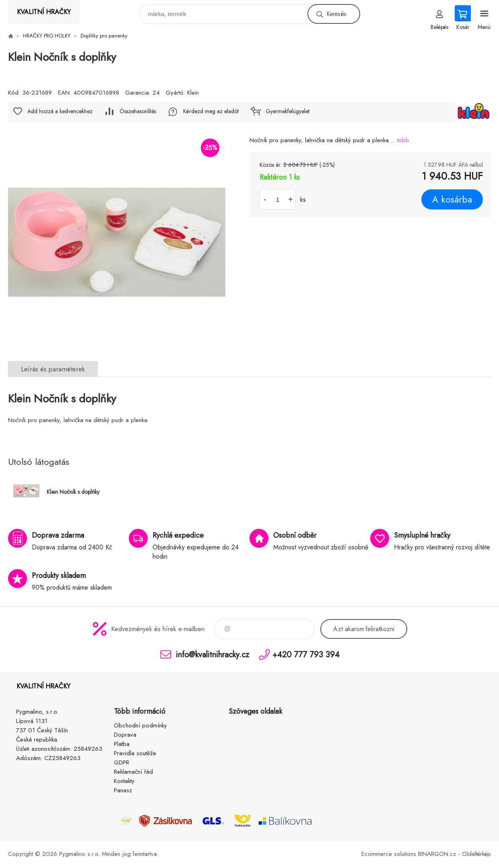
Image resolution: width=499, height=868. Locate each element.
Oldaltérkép (476, 854)
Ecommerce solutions (389, 854)
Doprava (125, 735)
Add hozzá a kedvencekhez (60, 111)
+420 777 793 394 (306, 654)
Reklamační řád (133, 772)
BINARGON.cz (437, 854)
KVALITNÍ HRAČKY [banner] (44, 12)
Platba (122, 744)
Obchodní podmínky (140, 725)
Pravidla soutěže (135, 753)
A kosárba (452, 199)
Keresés (336, 14)
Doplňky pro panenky (104, 36)
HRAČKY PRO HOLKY (47, 36)
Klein (193, 93)
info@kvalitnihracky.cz (212, 654)
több (403, 140)
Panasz (123, 790)
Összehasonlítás (138, 111)
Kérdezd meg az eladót (211, 111)
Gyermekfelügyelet (288, 111)
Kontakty (124, 781)
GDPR (122, 762)
